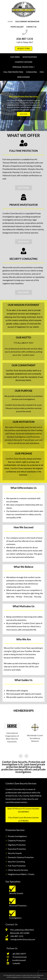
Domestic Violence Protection (21, 857)
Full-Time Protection (13, 72)
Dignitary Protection (17, 845)
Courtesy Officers (24, 62)
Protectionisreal (19, 957)
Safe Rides (15, 57)
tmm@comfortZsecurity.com (23, 939)
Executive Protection (17, 849)
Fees (42, 72)
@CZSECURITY (19, 954)
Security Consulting (16, 862)
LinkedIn (16, 963)
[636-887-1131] (25, 32)
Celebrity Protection (17, 840)
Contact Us (31, 27)
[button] (3, 106)
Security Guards (15, 853)
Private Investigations (17, 836)
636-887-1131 (25, 39)
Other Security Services (18, 870)
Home (10, 22)
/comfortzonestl (18, 960)
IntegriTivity (36, 977)
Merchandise (23, 77)
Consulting (31, 72)
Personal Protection (24, 67)
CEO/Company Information (27, 22)
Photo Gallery (17, 27)
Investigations (30, 57)
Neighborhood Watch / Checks (21, 874)
